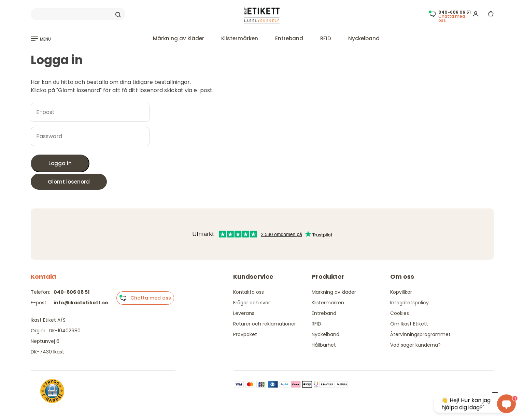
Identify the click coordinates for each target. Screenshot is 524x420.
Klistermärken (240, 38)
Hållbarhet (324, 345)
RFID (326, 38)
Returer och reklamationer (265, 324)
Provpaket (245, 334)
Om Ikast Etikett (409, 324)
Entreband (289, 38)
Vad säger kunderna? (415, 345)
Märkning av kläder (179, 38)
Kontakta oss (249, 292)
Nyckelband (364, 38)
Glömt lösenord (69, 182)
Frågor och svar (252, 303)
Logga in (60, 163)
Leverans (244, 313)
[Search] (78, 14)
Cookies (400, 313)
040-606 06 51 (72, 292)
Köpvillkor (401, 292)
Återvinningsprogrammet (420, 334)
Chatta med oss (145, 298)
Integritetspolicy (409, 303)
